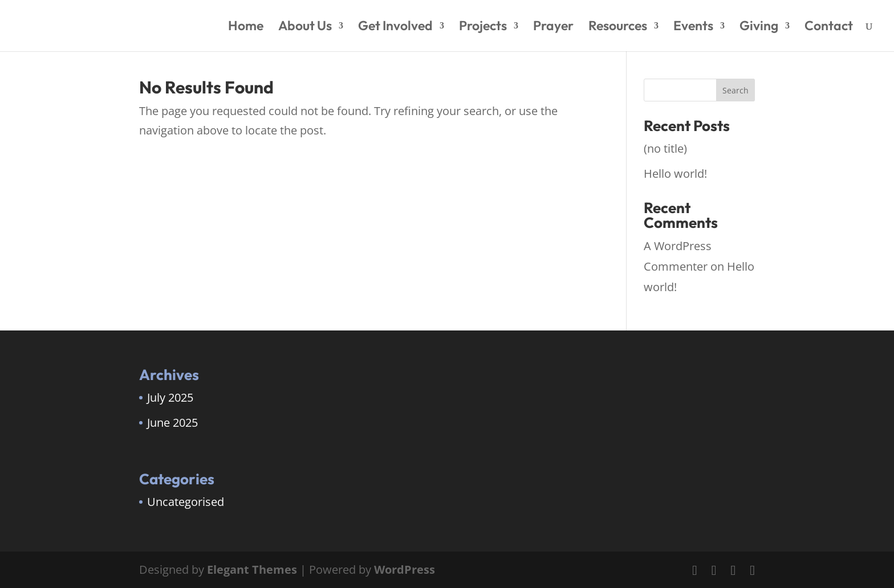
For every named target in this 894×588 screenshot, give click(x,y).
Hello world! (675, 173)
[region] (148, 499)
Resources (618, 28)
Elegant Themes (252, 569)
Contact (829, 28)
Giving (759, 28)
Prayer (553, 28)
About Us (305, 28)
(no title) (665, 148)
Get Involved (395, 28)
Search (735, 90)
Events (693, 28)
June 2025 (172, 422)
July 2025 (170, 397)
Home (246, 28)
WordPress (405, 569)
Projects (483, 28)
